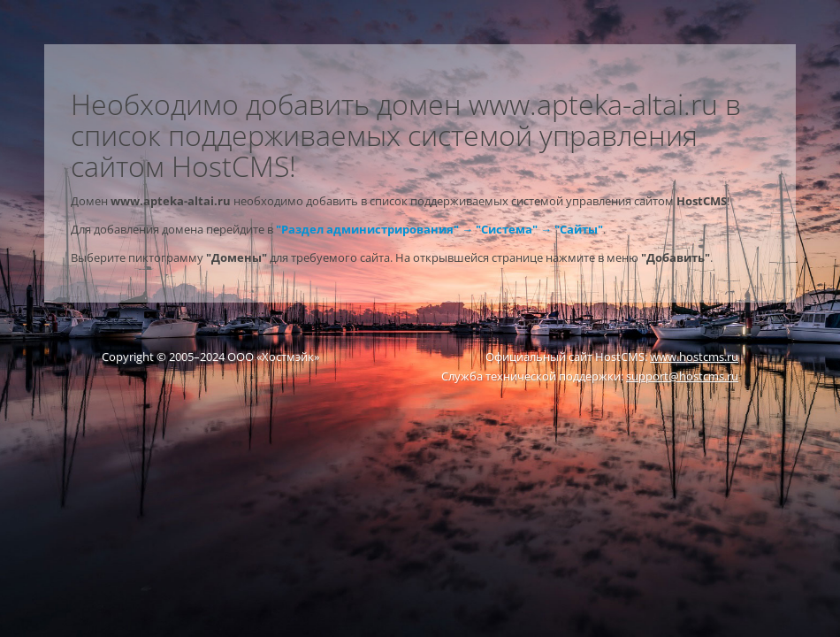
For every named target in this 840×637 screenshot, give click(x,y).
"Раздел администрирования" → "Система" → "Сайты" (439, 229)
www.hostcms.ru (694, 357)
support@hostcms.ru (682, 376)
